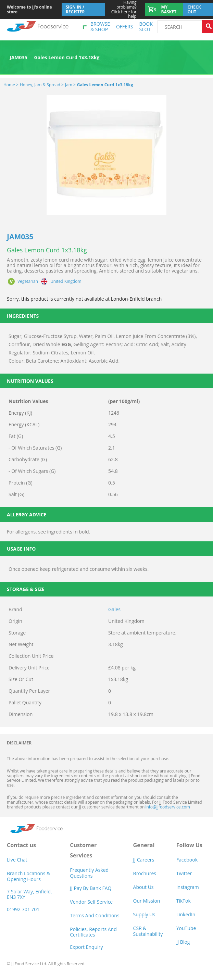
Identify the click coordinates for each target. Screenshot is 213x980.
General (144, 845)
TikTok (184, 901)
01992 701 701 (23, 909)
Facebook (187, 860)
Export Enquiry (86, 947)
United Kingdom (66, 281)
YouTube (186, 928)
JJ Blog (183, 942)
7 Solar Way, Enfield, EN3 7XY (29, 894)
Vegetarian (28, 281)
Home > (11, 85)
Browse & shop (100, 27)
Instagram (188, 887)
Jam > (70, 85)
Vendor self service (91, 902)
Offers (124, 27)
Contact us (21, 845)
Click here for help (121, 9)
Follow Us (189, 845)
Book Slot (146, 27)
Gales (114, 609)
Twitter (184, 873)
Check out (194, 9)
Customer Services (83, 850)
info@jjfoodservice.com (167, 807)
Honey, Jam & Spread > (42, 85)
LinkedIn (186, 914)
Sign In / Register (75, 9)
